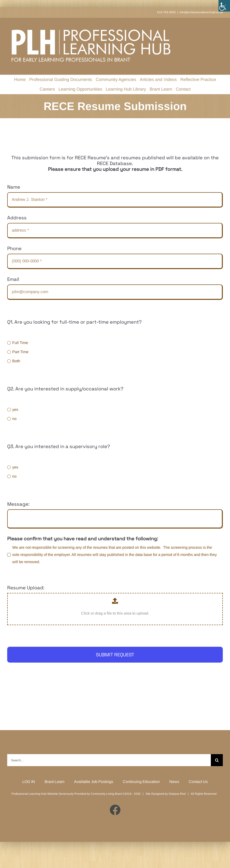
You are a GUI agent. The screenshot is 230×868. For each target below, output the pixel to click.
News (174, 782)
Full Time (20, 343)
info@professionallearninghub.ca (201, 12)
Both (16, 361)
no (14, 419)
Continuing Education (141, 782)
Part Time (20, 352)
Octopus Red (177, 794)
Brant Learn (55, 782)
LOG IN (29, 782)
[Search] (217, 760)
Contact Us (198, 782)
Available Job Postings (94, 782)
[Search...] (109, 760)
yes (15, 409)
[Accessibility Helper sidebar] (224, 6)
